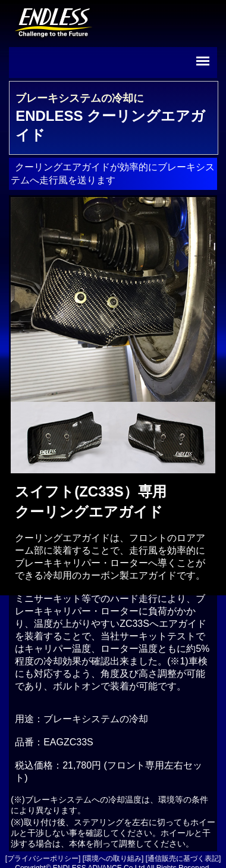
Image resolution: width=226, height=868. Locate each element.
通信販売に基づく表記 (183, 858)
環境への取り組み (113, 858)
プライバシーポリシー (43, 858)
